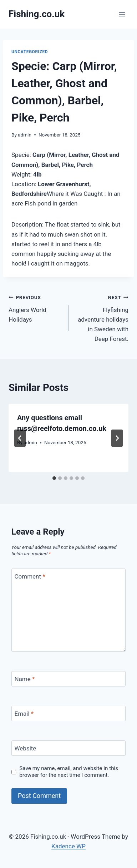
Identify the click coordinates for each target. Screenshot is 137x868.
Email (24, 714)
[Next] (117, 438)
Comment (30, 576)
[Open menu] (122, 14)
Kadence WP (68, 846)
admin (25, 135)
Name (25, 679)
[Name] (68, 679)
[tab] (54, 478)
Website (26, 748)
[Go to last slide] (20, 438)
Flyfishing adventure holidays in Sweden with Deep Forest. (102, 317)
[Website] (68, 748)
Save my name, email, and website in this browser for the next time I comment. (69, 772)
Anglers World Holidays (35, 308)
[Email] (68, 713)
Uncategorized (30, 52)
